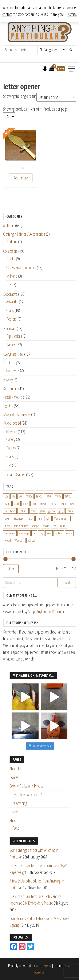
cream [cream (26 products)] (63, 504)
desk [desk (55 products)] (72, 504)
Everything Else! (13, 354)
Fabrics (11, 448)
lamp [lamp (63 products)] (39, 518)
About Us (15, 769)
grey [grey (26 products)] (61, 511)
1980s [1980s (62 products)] (68, 496)
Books (11, 259)
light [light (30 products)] (48, 518)
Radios (11, 345)
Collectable (10, 251)
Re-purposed (12, 423)
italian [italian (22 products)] (70, 511)
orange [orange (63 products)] (35, 526)
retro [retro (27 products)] (63, 526)
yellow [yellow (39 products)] (31, 540)
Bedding (12, 242)
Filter (11, 569)
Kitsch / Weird (13, 397)
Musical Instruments (17, 414)
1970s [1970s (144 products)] (58, 496)
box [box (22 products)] (34, 504)
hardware (13, 370)
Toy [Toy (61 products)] (41, 533)
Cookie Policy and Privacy (26, 786)
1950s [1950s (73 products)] (39, 496)
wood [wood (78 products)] (8, 540)
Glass (10, 310)
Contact (14, 777)
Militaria (12, 276)
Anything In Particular (50, 612)
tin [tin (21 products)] (34, 533)
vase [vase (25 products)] (49, 533)
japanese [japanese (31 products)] (19, 518)
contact (7, 14)
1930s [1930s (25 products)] (29, 496)
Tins (9, 285)
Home (14, 812)
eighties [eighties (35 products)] (23, 511)
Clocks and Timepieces (21, 267)
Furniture (9, 363)
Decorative (10, 294)
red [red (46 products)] (55, 526)
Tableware (10, 432)
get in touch (65, 639)
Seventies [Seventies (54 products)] (10, 533)
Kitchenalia (10, 388)
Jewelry (8, 380)
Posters (11, 319)
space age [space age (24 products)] (24, 533)
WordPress (43, 966)
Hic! (9, 465)
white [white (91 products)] (69, 533)
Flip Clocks (13, 336)
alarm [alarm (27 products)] (7, 504)
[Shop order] (56, 97)
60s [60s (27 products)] (6, 496)
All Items (9, 225)
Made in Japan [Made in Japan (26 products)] (62, 518)
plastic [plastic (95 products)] (46, 526)
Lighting (8, 406)
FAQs (16, 828)
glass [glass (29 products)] (42, 511)
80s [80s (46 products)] (21, 496)
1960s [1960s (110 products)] (48, 496)
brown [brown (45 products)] (43, 504)
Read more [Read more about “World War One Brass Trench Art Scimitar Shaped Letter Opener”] (21, 178)
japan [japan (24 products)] (7, 518)
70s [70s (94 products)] (13, 496)
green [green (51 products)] (52, 511)
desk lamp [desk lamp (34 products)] (10, 511)
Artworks (12, 302)
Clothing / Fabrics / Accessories (24, 234)
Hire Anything (18, 803)
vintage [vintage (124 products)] (59, 533)
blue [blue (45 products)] (25, 504)
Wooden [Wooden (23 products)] (19, 540)
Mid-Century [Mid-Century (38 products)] (21, 526)
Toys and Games (14, 475)
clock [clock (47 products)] (53, 504)
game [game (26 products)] (34, 511)
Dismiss (72, 14)
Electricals (10, 328)
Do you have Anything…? (26, 795)
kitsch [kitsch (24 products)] (30, 518)
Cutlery (11, 439)
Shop (13, 820)
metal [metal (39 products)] (7, 526)
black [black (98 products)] (17, 504)
